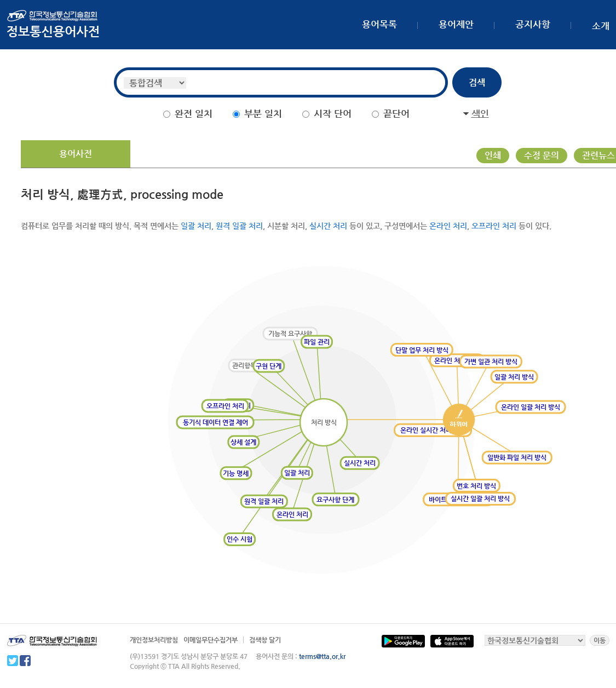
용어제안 (456, 24)
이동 (600, 640)
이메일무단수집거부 (211, 640)
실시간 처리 (328, 226)
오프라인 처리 (494, 226)
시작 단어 (333, 113)
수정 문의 (542, 155)
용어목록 (379, 24)
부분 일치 (263, 113)
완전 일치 (194, 113)
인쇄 (493, 155)
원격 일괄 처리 (239, 226)
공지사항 (533, 24)
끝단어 (396, 113)
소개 (601, 26)
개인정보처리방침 (154, 640)
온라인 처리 (448, 226)
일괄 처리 (196, 226)
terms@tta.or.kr (322, 656)
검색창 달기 (265, 640)
